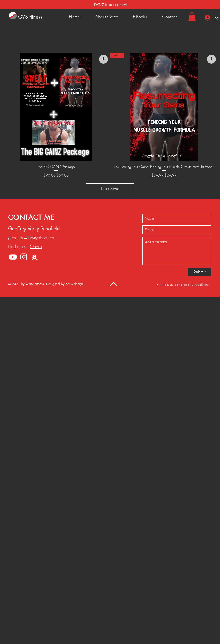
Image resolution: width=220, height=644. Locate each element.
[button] (192, 17)
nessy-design (75, 284)
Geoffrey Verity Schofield (34, 228)
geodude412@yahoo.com (32, 238)
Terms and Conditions (192, 284)
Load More (110, 188)
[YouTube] (13, 257)
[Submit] (200, 272)
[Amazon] (34, 257)
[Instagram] (24, 257)
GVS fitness (30, 17)
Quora (36, 246)
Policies (163, 284)
